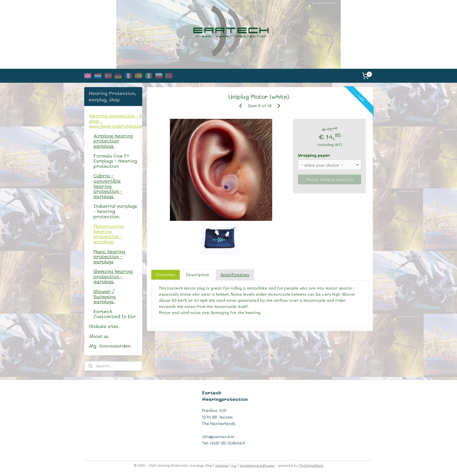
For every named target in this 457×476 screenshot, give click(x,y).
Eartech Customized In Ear (115, 314)
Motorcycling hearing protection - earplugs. (109, 234)
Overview (166, 275)
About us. (99, 336)
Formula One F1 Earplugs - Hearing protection (115, 161)
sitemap (222, 465)
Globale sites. (104, 326)
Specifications (235, 275)
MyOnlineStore (311, 465)
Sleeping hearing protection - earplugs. (113, 276)
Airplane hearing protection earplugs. (113, 141)
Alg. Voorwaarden (110, 346)
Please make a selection (330, 179)
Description (198, 275)
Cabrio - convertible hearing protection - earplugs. (108, 186)
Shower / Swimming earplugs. (105, 296)
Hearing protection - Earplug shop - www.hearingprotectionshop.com (116, 121)
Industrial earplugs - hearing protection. (115, 211)
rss (234, 465)
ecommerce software (257, 465)
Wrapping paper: (314, 155)
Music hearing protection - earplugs (109, 256)
